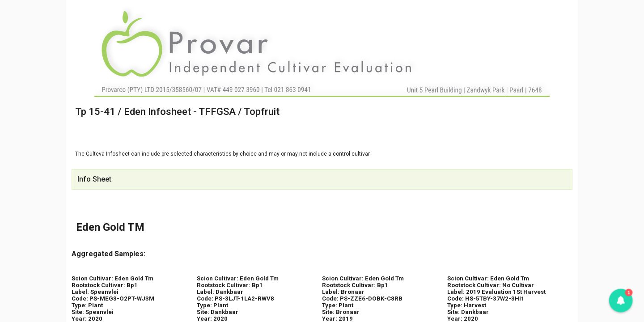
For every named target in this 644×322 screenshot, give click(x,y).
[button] (621, 301)
